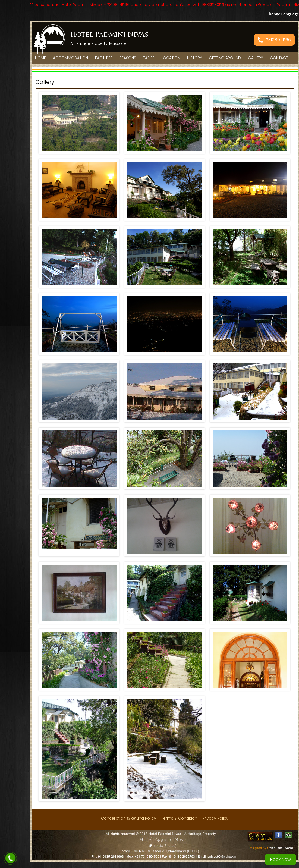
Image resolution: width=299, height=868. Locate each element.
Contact (279, 58)
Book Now (281, 859)
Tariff (149, 58)
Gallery (255, 58)
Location (171, 58)
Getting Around (225, 58)
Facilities (104, 58)
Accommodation (70, 58)
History (194, 58)
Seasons (128, 58)
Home (40, 58)
